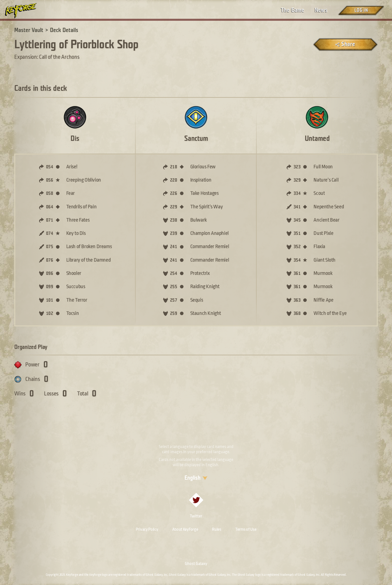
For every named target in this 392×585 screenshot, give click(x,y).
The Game (293, 10)
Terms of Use (246, 529)
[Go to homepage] (25, 11)
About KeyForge (185, 529)
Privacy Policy (147, 529)
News (321, 10)
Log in (361, 10)
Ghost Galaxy (196, 564)
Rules (217, 529)
